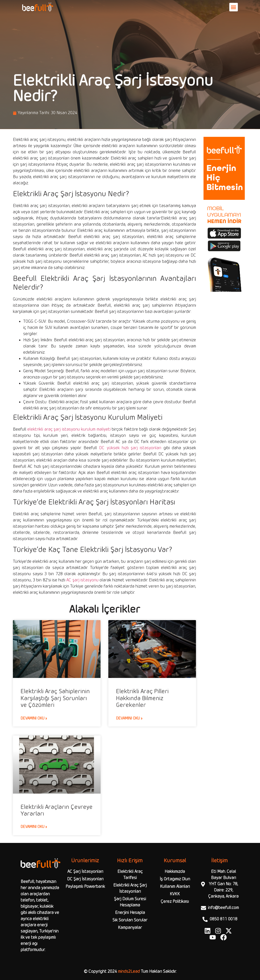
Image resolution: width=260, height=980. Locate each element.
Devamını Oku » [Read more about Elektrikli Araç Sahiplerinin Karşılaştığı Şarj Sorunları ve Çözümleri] (34, 718)
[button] (234, 7)
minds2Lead (129, 972)
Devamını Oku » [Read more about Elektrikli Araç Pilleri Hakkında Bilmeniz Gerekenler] (129, 718)
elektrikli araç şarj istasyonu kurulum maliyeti (69, 429)
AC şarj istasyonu (82, 580)
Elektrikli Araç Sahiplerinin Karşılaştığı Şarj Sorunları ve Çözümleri (55, 698)
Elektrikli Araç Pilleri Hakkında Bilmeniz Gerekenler (142, 698)
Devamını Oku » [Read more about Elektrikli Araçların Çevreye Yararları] (34, 827)
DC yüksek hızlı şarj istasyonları (130, 448)
